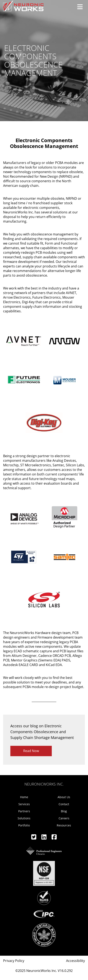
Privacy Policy (14, 961)
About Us (64, 797)
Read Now (31, 751)
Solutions (24, 818)
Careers (64, 818)
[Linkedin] (44, 838)
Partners (24, 811)
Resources (64, 825)
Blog (64, 811)
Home (24, 797)
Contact (64, 804)
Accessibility (75, 961)
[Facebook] (54, 838)
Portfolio (24, 825)
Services (24, 804)
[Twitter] (34, 838)
